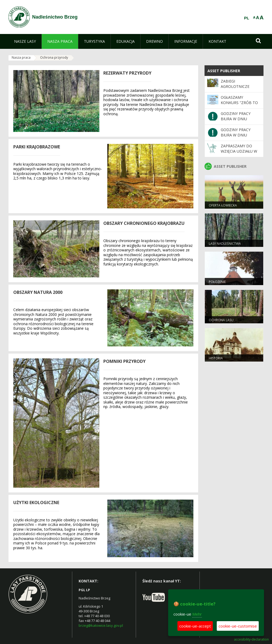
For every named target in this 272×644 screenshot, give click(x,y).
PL (247, 18)
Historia (216, 358)
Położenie (217, 282)
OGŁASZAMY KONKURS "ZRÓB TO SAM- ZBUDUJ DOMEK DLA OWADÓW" (241, 105)
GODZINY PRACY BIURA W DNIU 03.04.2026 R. (236, 135)
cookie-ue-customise (238, 626)
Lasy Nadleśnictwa (225, 244)
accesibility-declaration (251, 639)
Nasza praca (21, 57)
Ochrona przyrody (54, 57)
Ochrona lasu (221, 320)
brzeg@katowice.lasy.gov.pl (101, 625)
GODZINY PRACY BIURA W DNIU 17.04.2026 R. (236, 119)
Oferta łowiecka (223, 205)
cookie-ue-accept (195, 626)
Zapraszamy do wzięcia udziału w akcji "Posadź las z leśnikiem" (240, 154)
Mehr (197, 614)
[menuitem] (25, 41)
